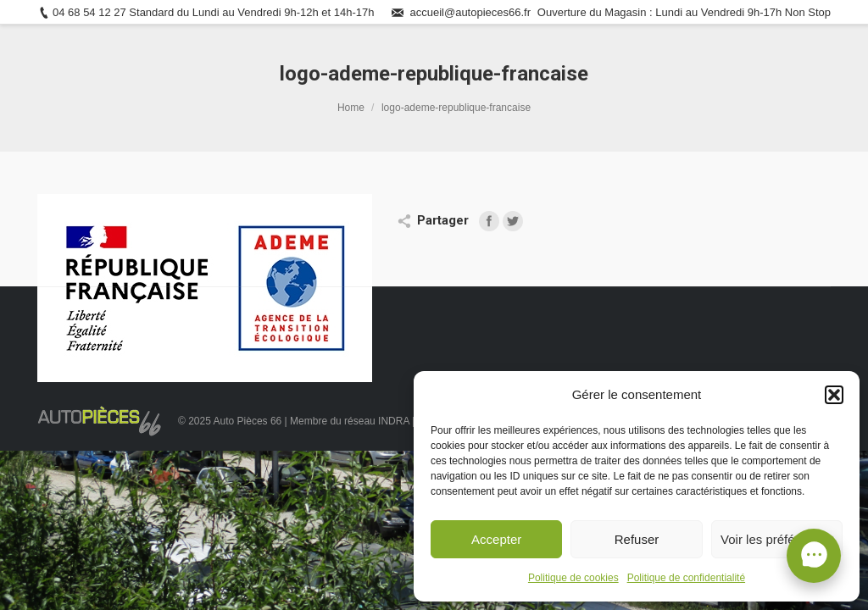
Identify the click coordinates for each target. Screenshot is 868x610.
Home (351, 108)
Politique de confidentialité (686, 578)
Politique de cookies (573, 578)
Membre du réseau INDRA (351, 421)
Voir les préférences (777, 539)
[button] (834, 395)
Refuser (637, 539)
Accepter (496, 539)
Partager (443, 220)
